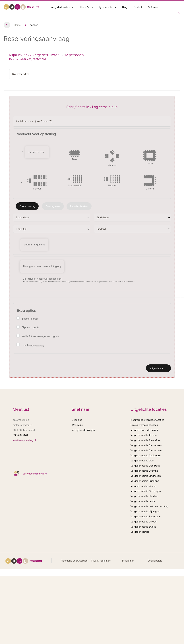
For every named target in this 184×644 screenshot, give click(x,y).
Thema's (86, 7)
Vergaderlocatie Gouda (143, 486)
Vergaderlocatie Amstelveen (146, 445)
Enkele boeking (27, 206)
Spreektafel (75, 181)
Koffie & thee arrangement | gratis (41, 336)
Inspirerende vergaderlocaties (147, 420)
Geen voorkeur (37, 152)
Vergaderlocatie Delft (142, 461)
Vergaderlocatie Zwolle (143, 527)
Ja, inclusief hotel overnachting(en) (79, 280)
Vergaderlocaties (62, 7)
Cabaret (112, 158)
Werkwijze (77, 425)
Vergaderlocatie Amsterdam (146, 450)
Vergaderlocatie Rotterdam (145, 517)
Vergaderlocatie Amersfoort (146, 440)
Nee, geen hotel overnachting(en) (42, 266)
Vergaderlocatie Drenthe (144, 471)
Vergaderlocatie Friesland (145, 481)
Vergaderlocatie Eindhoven (146, 476)
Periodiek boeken (79, 206)
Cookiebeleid (155, 561)
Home (17, 25)
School (37, 183)
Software (153, 7)
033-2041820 (20, 435)
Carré (150, 157)
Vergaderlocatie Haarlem (144, 496)
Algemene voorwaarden (74, 561)
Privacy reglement (101, 561)
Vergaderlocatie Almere (144, 435)
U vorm (150, 183)
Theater (112, 181)
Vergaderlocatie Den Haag (145, 466)
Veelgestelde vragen (83, 430)
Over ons (77, 420)
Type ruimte (107, 7)
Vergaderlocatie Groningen (146, 491)
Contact (138, 7)
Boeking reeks (53, 206)
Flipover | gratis (30, 327)
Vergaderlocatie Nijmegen (145, 511)
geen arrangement (34, 245)
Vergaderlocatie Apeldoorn (146, 456)
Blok (75, 155)
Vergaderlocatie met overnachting (149, 506)
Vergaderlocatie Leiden (143, 501)
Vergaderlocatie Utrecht (144, 522)
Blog (125, 7)
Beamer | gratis (30, 319)
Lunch (33, 345)
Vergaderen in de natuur (144, 430)
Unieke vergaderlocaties (144, 425)
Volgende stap (158, 368)
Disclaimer (128, 561)
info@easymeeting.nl (24, 440)
